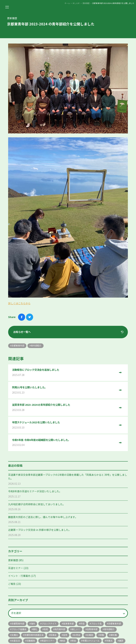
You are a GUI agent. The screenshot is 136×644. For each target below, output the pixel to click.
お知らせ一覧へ (22, 332)
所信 (82, 624)
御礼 (35, 629)
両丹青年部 (60, 629)
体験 (102, 635)
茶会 (74, 641)
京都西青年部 (18, 624)
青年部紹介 (109, 629)
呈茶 (65, 635)
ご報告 (12, 584)
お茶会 (77, 635)
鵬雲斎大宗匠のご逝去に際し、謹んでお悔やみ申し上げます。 (43, 517)
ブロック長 (96, 624)
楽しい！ (76, 629)
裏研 (121, 641)
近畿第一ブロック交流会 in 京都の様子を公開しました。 (40, 530)
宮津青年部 (68, 624)
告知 (46, 629)
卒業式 (109, 641)
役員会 (53, 635)
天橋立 (15, 635)
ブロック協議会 (19, 629)
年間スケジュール (91, 641)
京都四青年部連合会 (34, 635)
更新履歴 (13, 560)
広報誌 (90, 635)
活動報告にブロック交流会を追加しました (64, 373)
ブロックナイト (49, 624)
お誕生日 (16, 641)
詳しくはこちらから (19, 303)
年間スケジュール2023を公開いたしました (64, 425)
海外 (33, 624)
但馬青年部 (92, 629)
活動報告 (31, 641)
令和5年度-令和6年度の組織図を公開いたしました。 (64, 443)
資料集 (114, 635)
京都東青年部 (115, 624)
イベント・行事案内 (19, 576)
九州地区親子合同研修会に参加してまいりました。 (37, 504)
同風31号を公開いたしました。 (64, 390)
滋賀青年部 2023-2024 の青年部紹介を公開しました (64, 408)
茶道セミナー (16, 568)
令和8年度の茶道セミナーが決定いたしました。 (35, 491)
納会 (63, 641)
